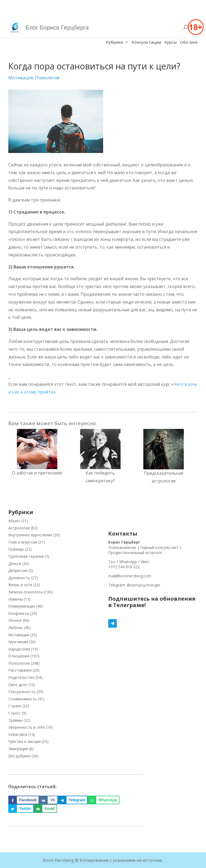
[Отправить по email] (45, 809)
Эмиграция (18, 749)
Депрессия (18, 570)
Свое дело (18, 685)
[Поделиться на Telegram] (73, 800)
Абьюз (14, 521)
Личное (15, 620)
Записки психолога (25, 592)
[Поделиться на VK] (48, 800)
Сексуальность (22, 692)
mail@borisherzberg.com (130, 576)
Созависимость (23, 699)
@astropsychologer (144, 585)
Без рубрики (19, 756)
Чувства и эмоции (25, 741)
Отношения (19, 656)
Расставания (20, 670)
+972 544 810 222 (124, 567)
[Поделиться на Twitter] (21, 809)
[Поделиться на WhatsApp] (104, 800)
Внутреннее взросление (30, 535)
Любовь (16, 628)
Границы (16, 549)
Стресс (15, 713)
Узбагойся (18, 734)
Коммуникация (22, 606)
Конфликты (19, 613)
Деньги (15, 564)
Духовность (19, 578)
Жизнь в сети (20, 585)
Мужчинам (18, 642)
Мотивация (21, 78)
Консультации (147, 42)
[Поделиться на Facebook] (24, 800)
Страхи (15, 706)
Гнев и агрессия (23, 542)
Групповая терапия (26, 556)
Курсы (171, 42)
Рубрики (115, 42)
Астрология (19, 528)
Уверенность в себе (27, 727)
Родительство (21, 677)
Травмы (15, 720)
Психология (47, 78)
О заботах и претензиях (37, 473)
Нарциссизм (19, 649)
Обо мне (189, 42)
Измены (16, 599)
